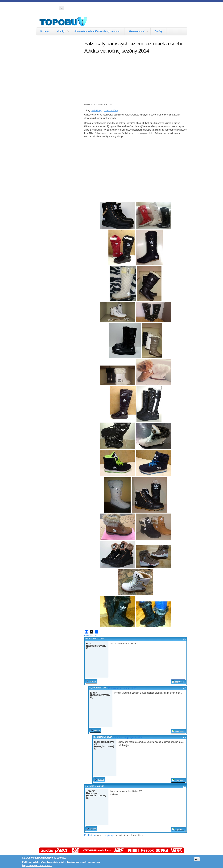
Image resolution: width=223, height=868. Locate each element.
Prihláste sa (90, 835)
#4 (184, 786)
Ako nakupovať (137, 31)
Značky (158, 31)
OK (197, 859)
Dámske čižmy (111, 111)
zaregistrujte (109, 835)
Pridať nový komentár (93, 635)
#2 (184, 688)
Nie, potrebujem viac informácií (37, 865)
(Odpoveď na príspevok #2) (127, 737)
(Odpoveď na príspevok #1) (123, 688)
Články (61, 31)
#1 (184, 639)
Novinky (45, 31)
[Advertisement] (59, 89)
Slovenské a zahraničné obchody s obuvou (97, 31)
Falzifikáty (96, 111)
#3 (184, 737)
